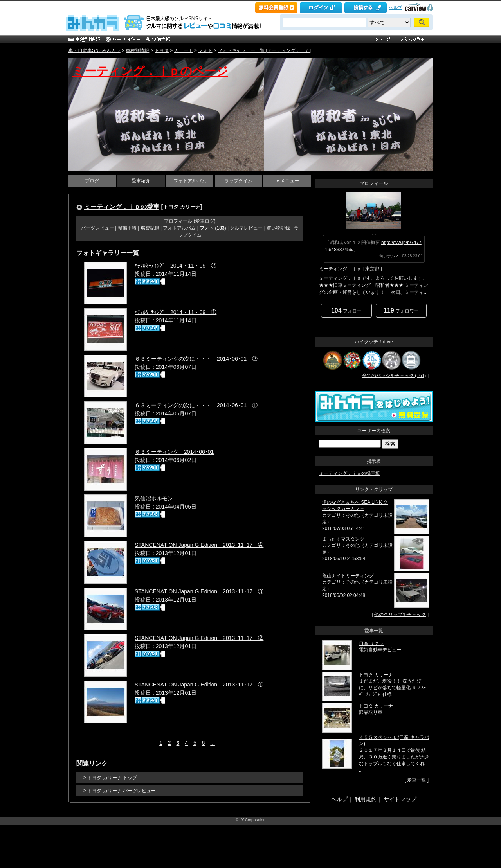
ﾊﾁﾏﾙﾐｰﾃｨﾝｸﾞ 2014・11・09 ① (176, 312)
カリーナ (184, 50)
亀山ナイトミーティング (348, 576)
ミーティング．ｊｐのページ (150, 71)
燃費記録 (150, 228)
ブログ (92, 181)
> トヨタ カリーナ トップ (110, 778)
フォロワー (401, 310)
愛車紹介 (141, 181)
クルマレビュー (246, 228)
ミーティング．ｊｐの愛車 (122, 207)
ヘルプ (396, 7)
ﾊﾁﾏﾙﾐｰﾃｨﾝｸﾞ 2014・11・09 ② (176, 266)
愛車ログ (205, 221)
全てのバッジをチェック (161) (394, 376)
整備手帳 (127, 228)
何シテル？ (389, 256)
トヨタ (162, 50)
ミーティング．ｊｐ (340, 269)
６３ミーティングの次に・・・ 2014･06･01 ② (196, 359)
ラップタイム (238, 181)
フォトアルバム (190, 181)
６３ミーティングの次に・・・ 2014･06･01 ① (196, 405)
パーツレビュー (97, 228)
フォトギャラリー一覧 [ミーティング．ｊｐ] (264, 50)
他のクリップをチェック (400, 615)
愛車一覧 (416, 780)
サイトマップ (400, 799)
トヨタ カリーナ (182, 207)
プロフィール (178, 221)
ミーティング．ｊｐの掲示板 (350, 473)
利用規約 (366, 799)
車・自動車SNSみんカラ (95, 50)
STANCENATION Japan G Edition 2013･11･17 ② (199, 638)
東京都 (372, 269)
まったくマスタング (343, 539)
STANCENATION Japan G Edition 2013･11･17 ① (199, 685)
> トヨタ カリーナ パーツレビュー (120, 791)
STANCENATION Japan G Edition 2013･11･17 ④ (199, 545)
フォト (205, 50)
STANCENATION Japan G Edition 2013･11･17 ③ (199, 591)
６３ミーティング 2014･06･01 (174, 452)
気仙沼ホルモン (154, 498)
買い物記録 (278, 228)
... (213, 743)
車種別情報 (137, 50)
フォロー (346, 310)
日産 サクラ (371, 643)
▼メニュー (287, 181)
